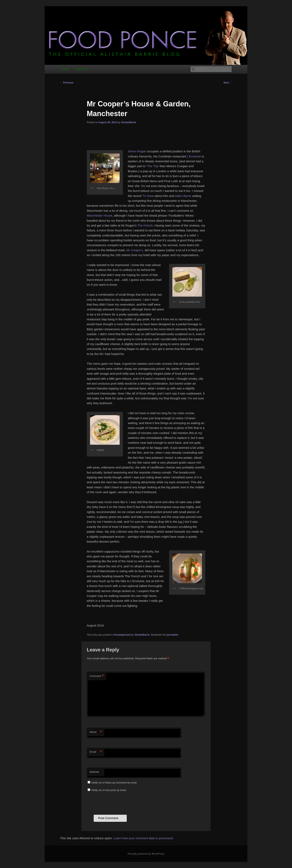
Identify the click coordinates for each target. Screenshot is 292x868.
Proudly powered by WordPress (146, 854)
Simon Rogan (137, 151)
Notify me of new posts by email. (109, 790)
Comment (97, 676)
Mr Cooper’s (135, 250)
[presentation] (118, 803)
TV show (148, 196)
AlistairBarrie (128, 122)
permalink (172, 635)
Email (96, 752)
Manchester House (100, 215)
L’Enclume (194, 156)
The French (145, 225)
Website (94, 772)
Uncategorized (122, 635)
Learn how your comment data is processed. (143, 838)
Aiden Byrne (183, 196)
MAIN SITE (82, 69)
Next (228, 83)
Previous (67, 83)
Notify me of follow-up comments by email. (114, 783)
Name (96, 732)
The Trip (153, 166)
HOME (65, 69)
